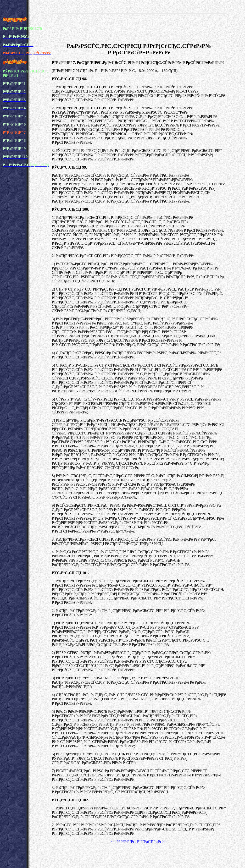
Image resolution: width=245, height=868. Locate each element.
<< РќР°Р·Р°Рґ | (124, 842)
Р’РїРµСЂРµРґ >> (152, 842)
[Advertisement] (139, 27)
